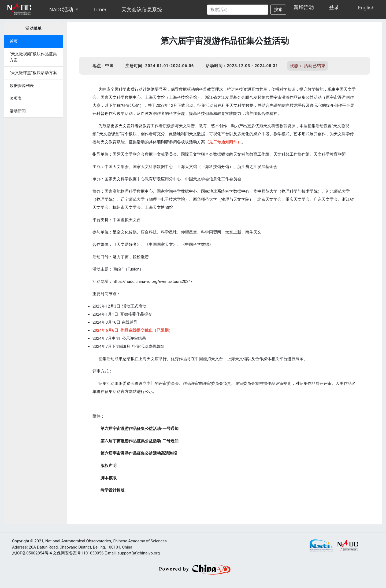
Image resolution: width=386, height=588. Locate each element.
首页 (14, 41)
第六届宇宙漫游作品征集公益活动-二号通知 (140, 441)
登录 (334, 7)
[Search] (238, 10)
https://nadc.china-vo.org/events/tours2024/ (153, 282)
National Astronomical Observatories (78, 541)
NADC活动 (61, 10)
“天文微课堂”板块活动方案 (33, 73)
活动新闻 (18, 111)
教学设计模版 (113, 490)
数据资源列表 (22, 86)
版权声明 (109, 466)
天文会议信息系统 (142, 10)
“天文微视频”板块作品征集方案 (33, 57)
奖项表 (16, 98)
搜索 (278, 10)
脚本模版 (109, 478)
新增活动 (304, 7)
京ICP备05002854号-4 (32, 553)
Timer (100, 10)
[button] (77, 10)
